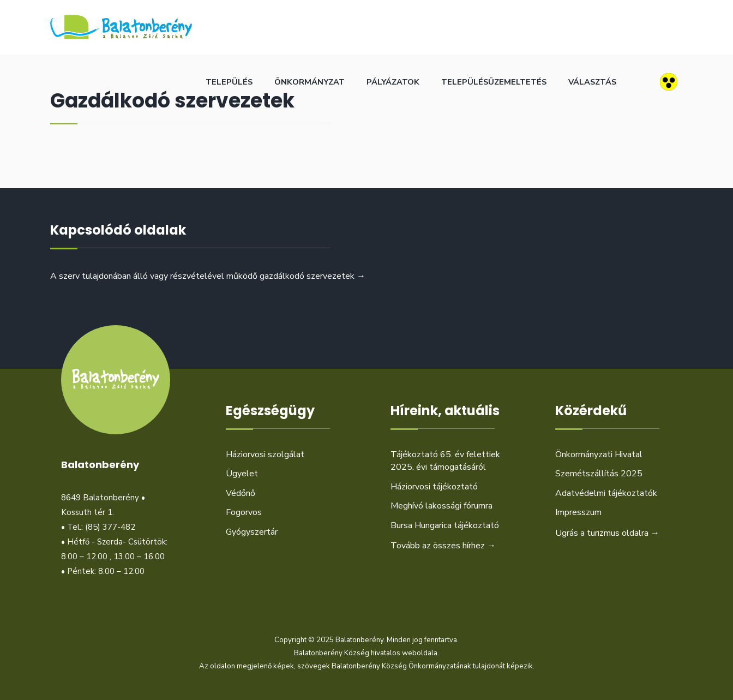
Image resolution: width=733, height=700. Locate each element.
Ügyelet (242, 474)
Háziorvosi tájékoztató (434, 487)
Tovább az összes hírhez (443, 546)
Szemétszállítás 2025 (599, 474)
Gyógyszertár (252, 532)
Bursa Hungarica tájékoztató (445, 525)
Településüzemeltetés (494, 82)
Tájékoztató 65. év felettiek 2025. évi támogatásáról (445, 461)
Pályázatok (393, 82)
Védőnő (241, 493)
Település (229, 82)
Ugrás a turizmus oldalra (607, 533)
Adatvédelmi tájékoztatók (606, 493)
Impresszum (578, 512)
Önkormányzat (310, 82)
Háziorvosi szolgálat (265, 454)
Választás (592, 82)
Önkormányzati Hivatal (599, 454)
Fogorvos (244, 512)
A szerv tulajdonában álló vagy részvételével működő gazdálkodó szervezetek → (208, 276)
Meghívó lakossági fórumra (441, 506)
